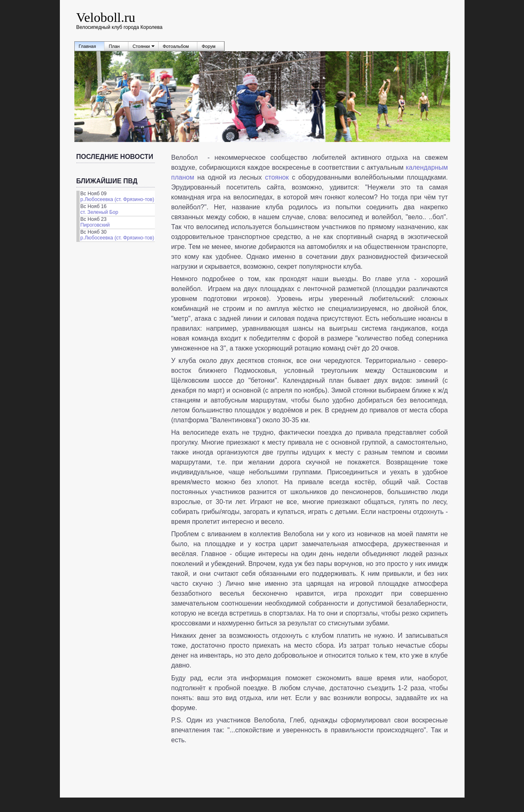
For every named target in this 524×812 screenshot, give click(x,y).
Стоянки (141, 46)
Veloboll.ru (106, 17)
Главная (88, 46)
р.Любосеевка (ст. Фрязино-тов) (117, 199)
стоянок (277, 177)
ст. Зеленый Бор (100, 212)
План (114, 46)
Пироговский (95, 225)
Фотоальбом (176, 46)
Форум (208, 46)
